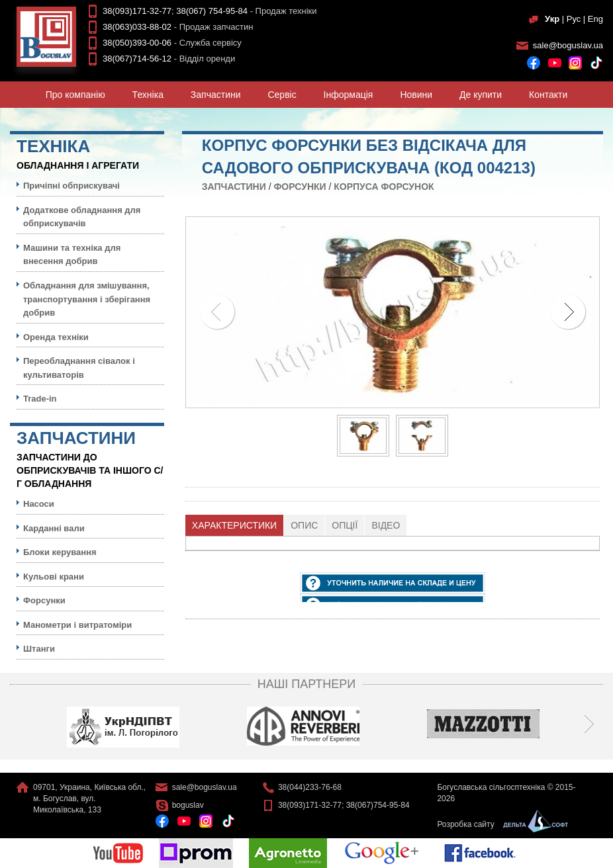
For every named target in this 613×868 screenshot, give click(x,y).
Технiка (148, 95)
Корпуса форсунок (384, 187)
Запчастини (216, 95)
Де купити (481, 95)
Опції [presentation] (345, 525)
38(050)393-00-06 (137, 43)
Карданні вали (54, 528)
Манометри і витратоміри (77, 625)
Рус (574, 19)
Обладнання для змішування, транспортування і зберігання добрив (87, 299)
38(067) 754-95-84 (212, 11)
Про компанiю (75, 95)
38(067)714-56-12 (137, 59)
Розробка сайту (499, 824)
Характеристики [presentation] (234, 525)
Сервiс (282, 95)
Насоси (39, 504)
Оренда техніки (56, 337)
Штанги (39, 649)
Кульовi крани (54, 577)
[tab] (235, 525)
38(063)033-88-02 (137, 27)
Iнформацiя (349, 95)
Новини (416, 95)
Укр (552, 19)
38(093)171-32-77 (137, 11)
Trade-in (40, 399)
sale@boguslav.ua (568, 45)
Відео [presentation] (386, 525)
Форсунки (300, 187)
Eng (595, 19)
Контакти (548, 95)
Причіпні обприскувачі (71, 186)
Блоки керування (60, 552)
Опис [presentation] (304, 525)
